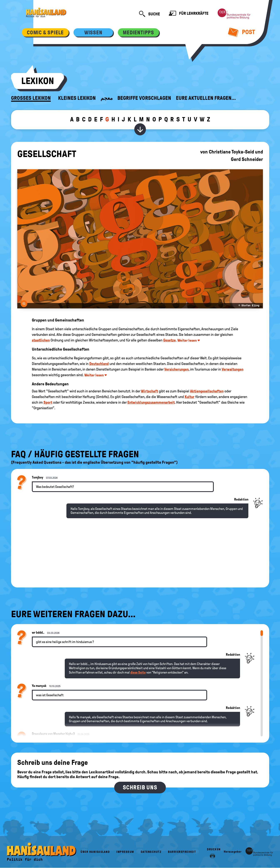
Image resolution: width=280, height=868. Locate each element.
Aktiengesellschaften (207, 391)
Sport (48, 402)
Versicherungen (176, 369)
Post (242, 32)
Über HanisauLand (95, 852)
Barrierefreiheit (182, 852)
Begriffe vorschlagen (144, 98)
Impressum (125, 852)
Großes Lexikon (31, 98)
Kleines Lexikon (77, 98)
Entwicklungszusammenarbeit (151, 402)
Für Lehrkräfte (189, 14)
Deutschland (99, 364)
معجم (107, 98)
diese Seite (138, 672)
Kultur (190, 397)
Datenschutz (151, 852)
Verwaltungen (233, 369)
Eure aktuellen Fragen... (206, 98)
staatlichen (41, 340)
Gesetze (169, 340)
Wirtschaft (149, 391)
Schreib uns (140, 787)
